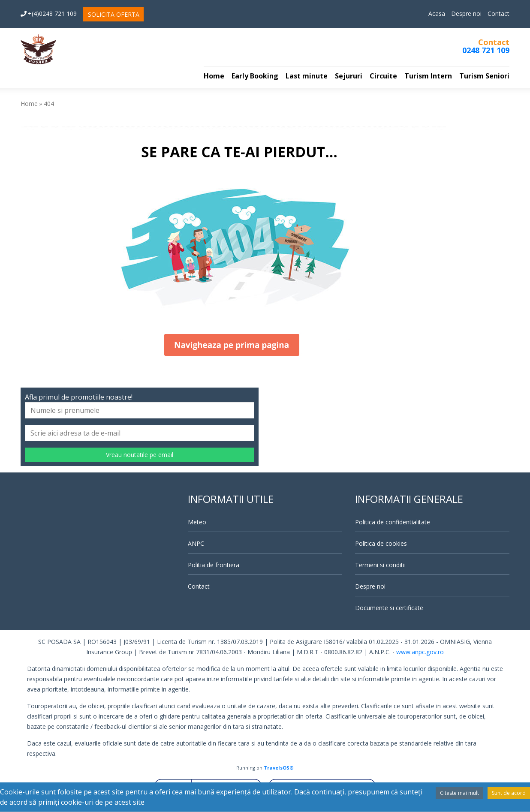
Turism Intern (428, 76)
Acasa (437, 14)
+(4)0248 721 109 (49, 14)
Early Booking (255, 76)
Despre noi (466, 14)
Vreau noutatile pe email (140, 455)
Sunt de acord (509, 793)
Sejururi (349, 76)
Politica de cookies (381, 543)
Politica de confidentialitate (393, 522)
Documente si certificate (389, 608)
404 (49, 104)
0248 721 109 (486, 50)
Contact (498, 14)
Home (214, 76)
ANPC (196, 543)
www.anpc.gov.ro (420, 652)
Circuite (383, 76)
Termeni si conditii (380, 565)
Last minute (307, 76)
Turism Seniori (484, 76)
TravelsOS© (279, 768)
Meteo (197, 522)
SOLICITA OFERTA (114, 14)
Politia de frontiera (214, 565)
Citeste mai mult (459, 793)
